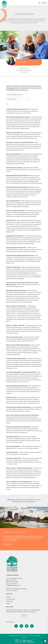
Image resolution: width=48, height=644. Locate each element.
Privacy (8, 603)
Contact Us (8, 545)
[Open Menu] (44, 3)
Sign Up (24, 616)
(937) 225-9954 (24, 72)
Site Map (8, 597)
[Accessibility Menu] (45, 641)
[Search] (40, 3)
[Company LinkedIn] (21, 626)
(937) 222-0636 (13, 584)
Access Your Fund (11, 599)
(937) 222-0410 (14, 582)
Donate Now (9, 601)
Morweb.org (24, 637)
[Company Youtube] (27, 626)
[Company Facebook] (16, 626)
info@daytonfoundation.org (13, 585)
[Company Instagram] (32, 626)
